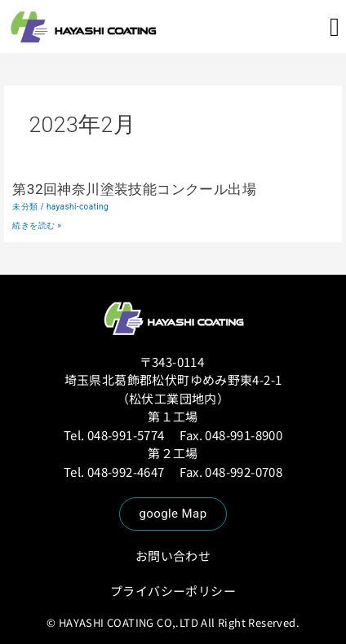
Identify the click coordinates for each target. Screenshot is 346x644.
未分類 (25, 207)
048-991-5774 (126, 435)
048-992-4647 (127, 472)
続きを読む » (37, 226)
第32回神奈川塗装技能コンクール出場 (134, 189)
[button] (335, 27)
